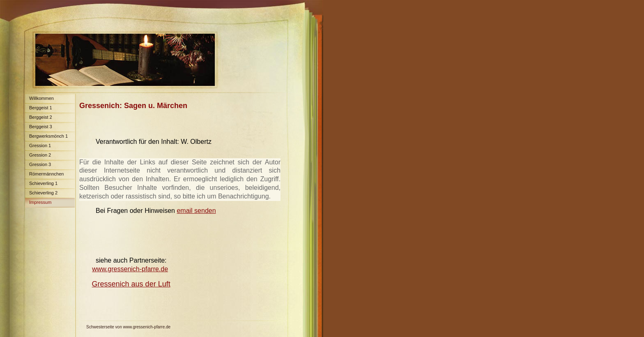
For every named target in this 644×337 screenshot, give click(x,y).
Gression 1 (40, 145)
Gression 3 (40, 164)
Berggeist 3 (41, 127)
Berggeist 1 (41, 108)
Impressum (40, 202)
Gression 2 (40, 155)
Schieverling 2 (43, 193)
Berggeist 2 (41, 117)
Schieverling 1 (43, 183)
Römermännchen (46, 174)
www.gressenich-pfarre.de (130, 269)
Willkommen (41, 98)
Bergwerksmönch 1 (48, 136)
